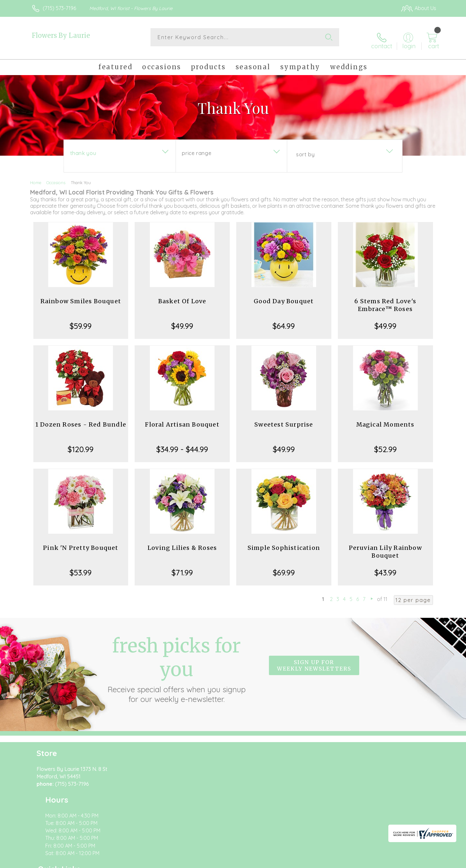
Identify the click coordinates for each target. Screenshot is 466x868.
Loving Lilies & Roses (182, 543)
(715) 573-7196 (59, 8)
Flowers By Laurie (61, 35)
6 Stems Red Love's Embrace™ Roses (385, 300)
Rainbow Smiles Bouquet (81, 296)
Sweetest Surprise (284, 419)
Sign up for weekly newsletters (314, 660)
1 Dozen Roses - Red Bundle (81, 419)
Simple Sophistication (284, 543)
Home (36, 177)
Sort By (305, 149)
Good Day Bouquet (284, 296)
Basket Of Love (182, 296)
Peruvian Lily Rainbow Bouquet (385, 546)
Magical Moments (385, 419)
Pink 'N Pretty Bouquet (81, 543)
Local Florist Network (379, 861)
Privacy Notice (333, 861)
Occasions (56, 177)
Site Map (419, 861)
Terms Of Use (294, 861)
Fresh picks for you (176, 664)
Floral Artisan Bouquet (182, 419)
